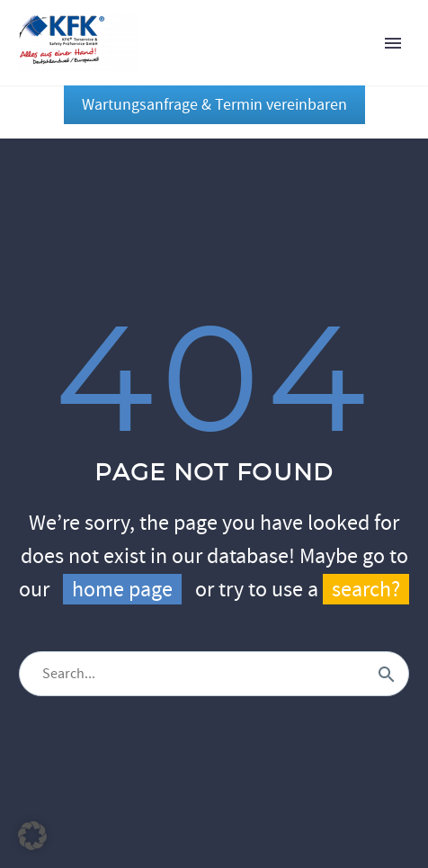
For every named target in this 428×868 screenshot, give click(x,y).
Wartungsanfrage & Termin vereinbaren (214, 105)
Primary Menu (393, 43)
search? (366, 589)
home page (122, 589)
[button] (32, 836)
